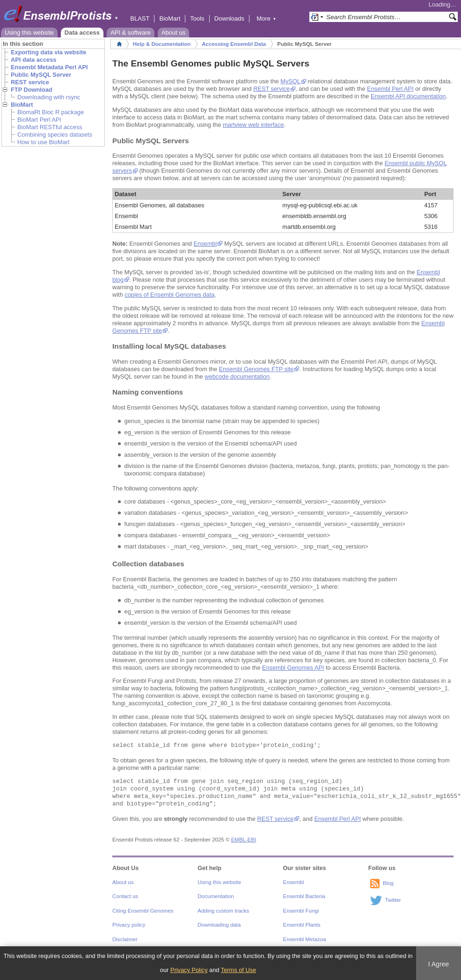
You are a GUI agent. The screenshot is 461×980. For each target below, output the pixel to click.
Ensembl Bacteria (304, 896)
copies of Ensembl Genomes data (169, 295)
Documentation (216, 896)
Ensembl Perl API (390, 89)
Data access (82, 33)
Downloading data (219, 925)
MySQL (290, 81)
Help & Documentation (162, 44)
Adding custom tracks (223, 911)
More (266, 18)
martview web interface (253, 125)
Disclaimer (125, 939)
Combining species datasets (55, 135)
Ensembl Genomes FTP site (256, 369)
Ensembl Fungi (301, 911)
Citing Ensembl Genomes (143, 911)
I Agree (439, 964)
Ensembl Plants (302, 925)
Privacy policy (129, 925)
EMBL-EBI (244, 840)
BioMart (170, 18)
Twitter (393, 900)
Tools (197, 18)
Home (119, 44)
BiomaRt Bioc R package (51, 112)
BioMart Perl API (39, 120)
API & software (131, 33)
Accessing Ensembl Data (234, 44)
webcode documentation (237, 377)
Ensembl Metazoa (305, 939)
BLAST (140, 18)
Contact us (125, 896)
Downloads (229, 18)
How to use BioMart (44, 142)
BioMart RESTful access (50, 127)
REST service (271, 89)
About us (173, 33)
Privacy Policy (189, 970)
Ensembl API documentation (408, 96)
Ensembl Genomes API (293, 668)
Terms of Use (238, 970)
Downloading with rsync (49, 97)
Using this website (29, 33)
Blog (388, 883)
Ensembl (205, 244)
